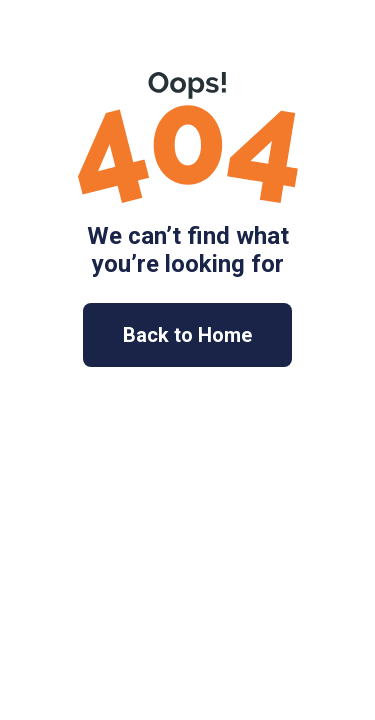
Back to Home (187, 335)
